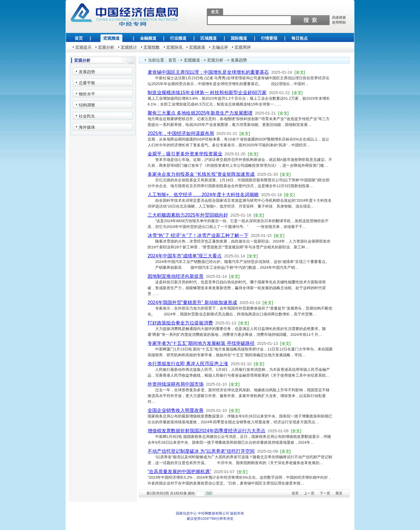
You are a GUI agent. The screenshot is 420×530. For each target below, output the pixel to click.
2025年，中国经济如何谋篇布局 (181, 133)
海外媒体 (87, 127)
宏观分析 (106, 47)
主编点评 (220, 47)
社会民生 (87, 116)
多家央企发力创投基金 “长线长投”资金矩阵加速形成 (201, 174)
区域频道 (209, 38)
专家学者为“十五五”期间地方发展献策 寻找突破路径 (201, 343)
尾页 (339, 493)
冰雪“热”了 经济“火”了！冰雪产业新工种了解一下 (198, 235)
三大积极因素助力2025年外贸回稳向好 (188, 215)
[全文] (300, 72)
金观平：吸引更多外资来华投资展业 (185, 154)
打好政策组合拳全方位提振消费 (180, 323)
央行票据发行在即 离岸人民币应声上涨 (188, 364)
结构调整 (87, 105)
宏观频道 (111, 38)
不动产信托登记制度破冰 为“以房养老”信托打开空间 (201, 451)
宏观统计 (129, 47)
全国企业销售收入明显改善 (176, 410)
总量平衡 (87, 83)
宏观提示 (83, 47)
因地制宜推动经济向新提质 (176, 276)
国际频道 (239, 38)
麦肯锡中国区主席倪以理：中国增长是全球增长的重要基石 (208, 72)
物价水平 (87, 94)
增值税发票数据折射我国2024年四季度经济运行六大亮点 (206, 431)
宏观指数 (152, 47)
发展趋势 (87, 72)
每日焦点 (300, 38)
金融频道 (148, 38)
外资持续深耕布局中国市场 (176, 384)
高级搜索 (339, 17)
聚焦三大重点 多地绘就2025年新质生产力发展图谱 (200, 113)
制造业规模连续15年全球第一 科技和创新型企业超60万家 (207, 93)
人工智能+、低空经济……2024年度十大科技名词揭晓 (203, 195)
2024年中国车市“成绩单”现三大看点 (185, 256)
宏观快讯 (174, 47)
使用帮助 (339, 22)
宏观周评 (243, 47)
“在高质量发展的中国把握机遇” (180, 472)
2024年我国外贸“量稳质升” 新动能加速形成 (192, 302)
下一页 (325, 493)
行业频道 (178, 38)
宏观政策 (197, 47)
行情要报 (269, 38)
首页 (79, 38)
